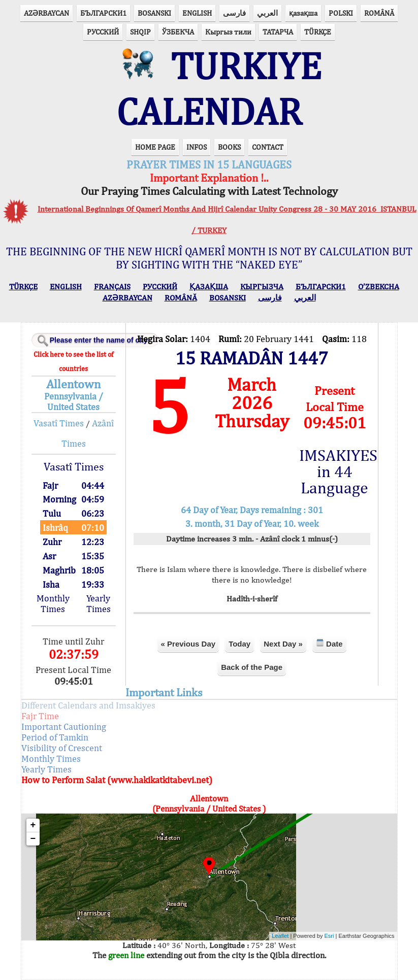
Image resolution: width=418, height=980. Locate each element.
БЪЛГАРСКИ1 (103, 13)
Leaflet (280, 936)
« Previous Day (188, 644)
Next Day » (283, 644)
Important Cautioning (64, 726)
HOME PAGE (155, 147)
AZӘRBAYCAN (46, 13)
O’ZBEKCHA (379, 286)
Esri (329, 936)
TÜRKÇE (318, 32)
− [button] (33, 839)
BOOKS (229, 147)
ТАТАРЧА (278, 32)
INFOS (197, 147)
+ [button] (33, 825)
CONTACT (268, 147)
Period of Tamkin (55, 737)
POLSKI (341, 13)
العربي (267, 13)
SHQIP (140, 32)
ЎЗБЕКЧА (178, 32)
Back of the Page (252, 667)
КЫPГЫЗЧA (262, 286)
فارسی (234, 13)
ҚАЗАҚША (209, 286)
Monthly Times (53, 603)
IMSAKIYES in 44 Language (335, 471)
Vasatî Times (59, 423)
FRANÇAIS (112, 286)
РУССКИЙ (103, 32)
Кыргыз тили (228, 32)
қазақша (303, 13)
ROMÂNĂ (379, 13)
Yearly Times (99, 603)
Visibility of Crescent (62, 748)
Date (329, 643)
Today (239, 644)
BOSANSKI (154, 13)
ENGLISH (197, 13)
